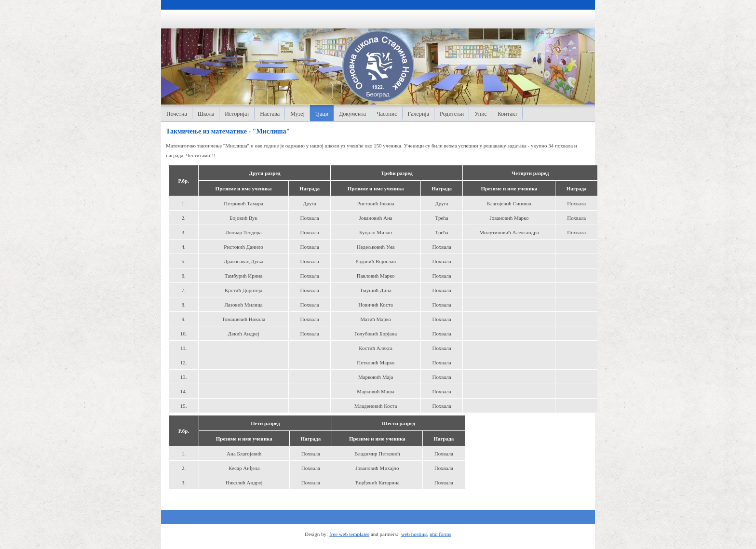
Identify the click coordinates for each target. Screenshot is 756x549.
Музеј (297, 114)
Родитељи (452, 114)
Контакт (507, 114)
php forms (440, 534)
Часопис (387, 114)
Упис (481, 114)
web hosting (414, 534)
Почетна (177, 114)
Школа (206, 114)
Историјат (237, 114)
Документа (352, 114)
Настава (270, 114)
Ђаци (322, 114)
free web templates (349, 534)
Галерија (418, 114)
